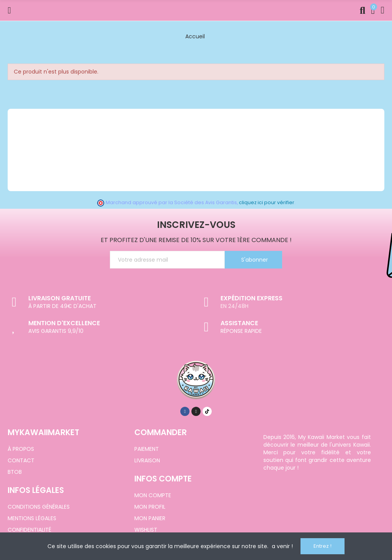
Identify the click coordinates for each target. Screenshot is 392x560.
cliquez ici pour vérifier (267, 202)
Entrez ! (323, 546)
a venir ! (282, 546)
